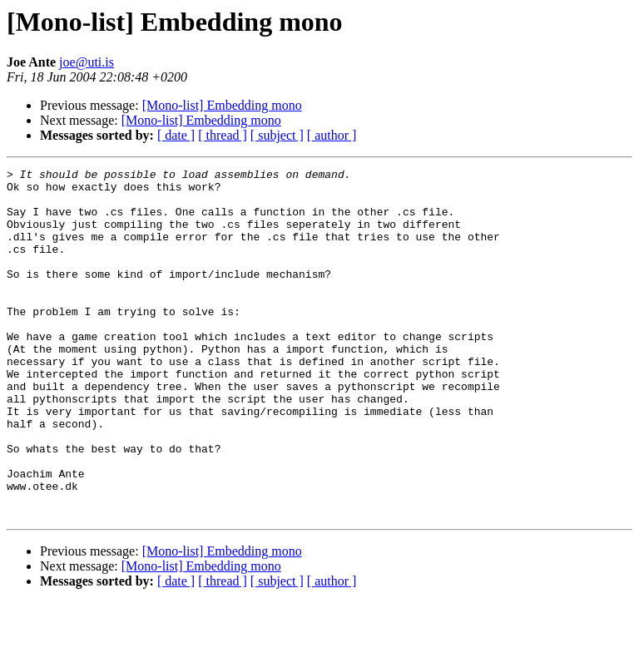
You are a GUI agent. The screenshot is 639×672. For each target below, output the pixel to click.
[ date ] (176, 135)
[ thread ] (223, 135)
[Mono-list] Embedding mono (222, 105)
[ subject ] (277, 135)
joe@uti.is (87, 62)
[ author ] (332, 135)
